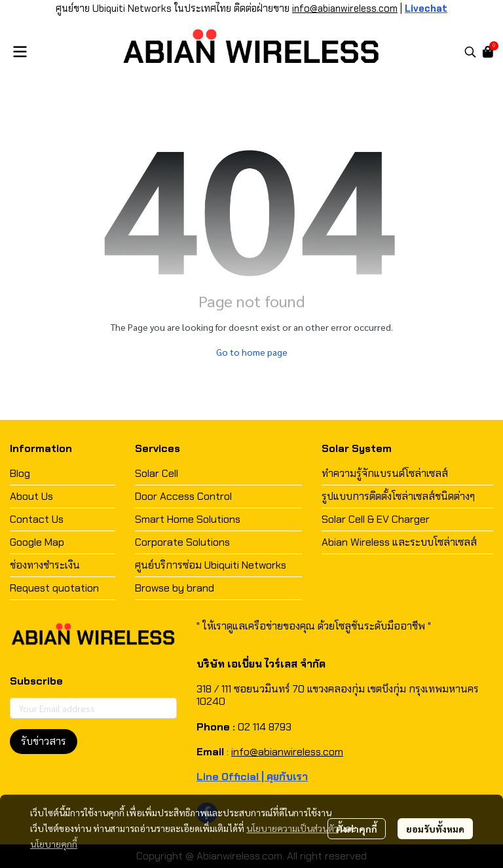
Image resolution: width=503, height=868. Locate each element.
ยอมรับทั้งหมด (435, 829)
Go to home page (252, 352)
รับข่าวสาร (44, 741)
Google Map (37, 542)
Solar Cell (157, 473)
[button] (470, 52)
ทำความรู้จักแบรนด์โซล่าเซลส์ (385, 473)
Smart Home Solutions (188, 519)
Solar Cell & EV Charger (376, 519)
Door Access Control (183, 496)
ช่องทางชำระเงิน (45, 565)
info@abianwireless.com (345, 9)
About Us (31, 496)
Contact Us (37, 519)
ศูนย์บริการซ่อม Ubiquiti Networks (211, 565)
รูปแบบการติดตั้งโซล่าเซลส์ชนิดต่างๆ (398, 496)
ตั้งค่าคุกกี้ (357, 829)
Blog (20, 473)
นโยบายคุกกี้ (54, 844)
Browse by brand (175, 588)
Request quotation (54, 588)
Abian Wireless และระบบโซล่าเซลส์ (399, 542)
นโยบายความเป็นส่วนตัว (292, 828)
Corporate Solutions (182, 542)
